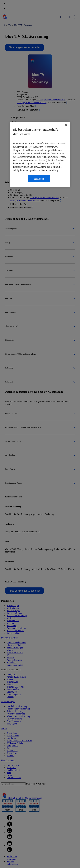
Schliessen (39, 179)
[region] (40, 154)
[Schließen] (66, 125)
